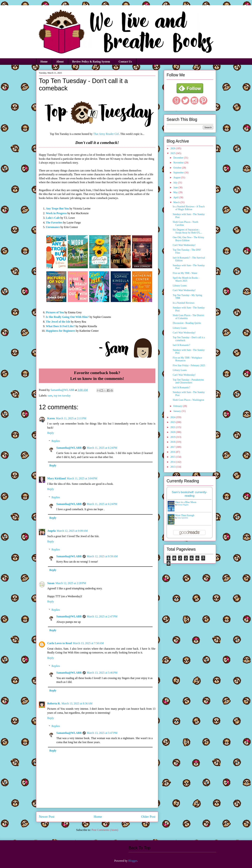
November (179, 163)
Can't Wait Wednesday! (184, 245)
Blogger (133, 861)
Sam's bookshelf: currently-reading (190, 494)
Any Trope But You (57, 209)
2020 (173, 432)
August (177, 178)
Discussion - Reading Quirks (187, 323)
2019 (173, 437)
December (179, 158)
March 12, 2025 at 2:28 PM (71, 583)
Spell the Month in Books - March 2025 (186, 279)
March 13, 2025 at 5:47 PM (102, 733)
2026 (173, 148)
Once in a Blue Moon (186, 502)
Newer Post (47, 817)
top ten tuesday (62, 396)
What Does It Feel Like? (60, 326)
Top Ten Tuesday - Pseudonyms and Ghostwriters (188, 381)
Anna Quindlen (183, 518)
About (60, 62)
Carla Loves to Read (59, 643)
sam (50, 396)
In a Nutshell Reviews (184, 303)
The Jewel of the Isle (58, 322)
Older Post (148, 817)
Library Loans (180, 286)
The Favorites (54, 223)
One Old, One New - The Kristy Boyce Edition (188, 239)
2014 (173, 462)
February (178, 406)
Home (44, 62)
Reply (51, 433)
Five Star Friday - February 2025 (189, 365)
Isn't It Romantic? (181, 345)
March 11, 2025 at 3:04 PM (82, 478)
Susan (51, 583)
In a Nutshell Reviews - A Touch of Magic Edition (189, 208)
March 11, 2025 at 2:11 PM (71, 418)
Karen (51, 418)
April (176, 197)
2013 (173, 467)
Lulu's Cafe (53, 218)
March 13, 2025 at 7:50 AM (88, 643)
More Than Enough (185, 515)
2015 (173, 457)
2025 (173, 153)
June (176, 187)
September (179, 173)
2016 (173, 452)
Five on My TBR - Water (185, 273)
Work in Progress (56, 213)
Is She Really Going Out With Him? (67, 317)
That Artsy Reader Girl (106, 134)
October (178, 168)
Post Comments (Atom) (105, 830)
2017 (173, 447)
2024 (173, 417)
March (177, 202)
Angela (51, 531)
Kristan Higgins (183, 505)
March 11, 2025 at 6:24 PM (102, 448)
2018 (173, 442)
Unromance (53, 227)
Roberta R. (54, 703)
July (176, 183)
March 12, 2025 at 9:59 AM (102, 556)
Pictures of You (55, 312)
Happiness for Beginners (61, 331)
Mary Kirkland (56, 478)
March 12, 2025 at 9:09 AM (72, 531)
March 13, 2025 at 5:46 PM (102, 673)
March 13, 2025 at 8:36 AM (77, 703)
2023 (173, 422)
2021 (173, 427)
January (177, 411)
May (176, 192)
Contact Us (125, 62)
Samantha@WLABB (69, 448)
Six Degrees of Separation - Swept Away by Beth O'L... (187, 231)
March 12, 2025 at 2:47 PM (102, 616)
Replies (56, 441)
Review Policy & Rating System (91, 62)
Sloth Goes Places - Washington (188, 400)
